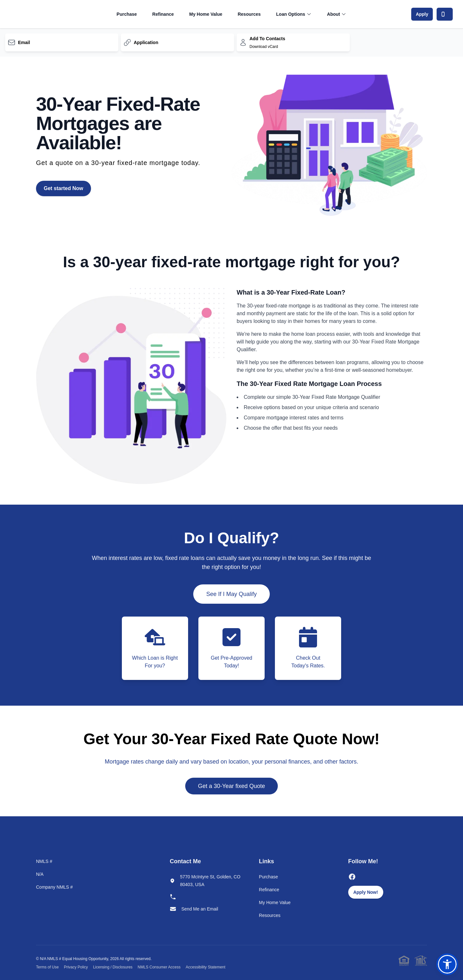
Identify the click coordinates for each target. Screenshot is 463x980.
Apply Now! (366, 892)
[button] (447, 964)
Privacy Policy (76, 967)
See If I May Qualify (231, 594)
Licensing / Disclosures (113, 967)
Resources (249, 14)
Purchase (127, 14)
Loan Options (294, 14)
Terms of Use (47, 967)
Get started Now (64, 188)
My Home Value (206, 14)
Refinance (163, 14)
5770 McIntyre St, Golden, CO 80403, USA (210, 881)
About (337, 14)
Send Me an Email (200, 909)
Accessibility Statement (205, 967)
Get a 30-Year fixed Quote (232, 786)
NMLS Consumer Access (159, 967)
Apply (422, 14)
